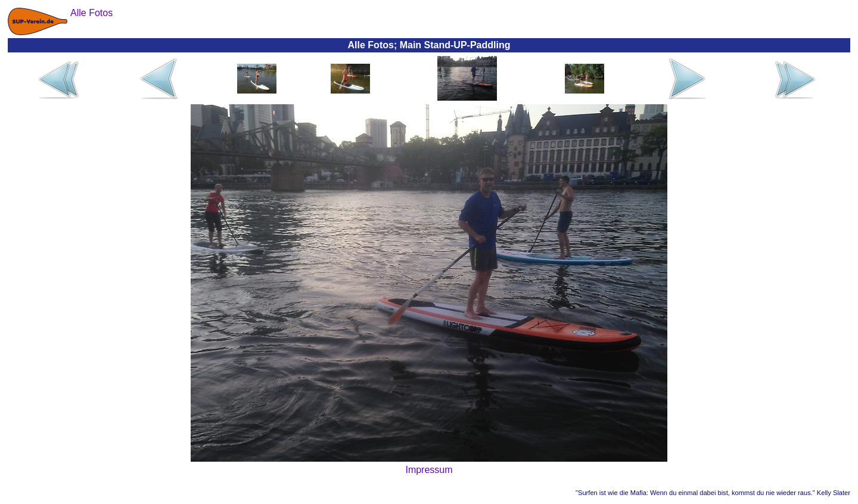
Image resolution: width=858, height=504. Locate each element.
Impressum (429, 470)
